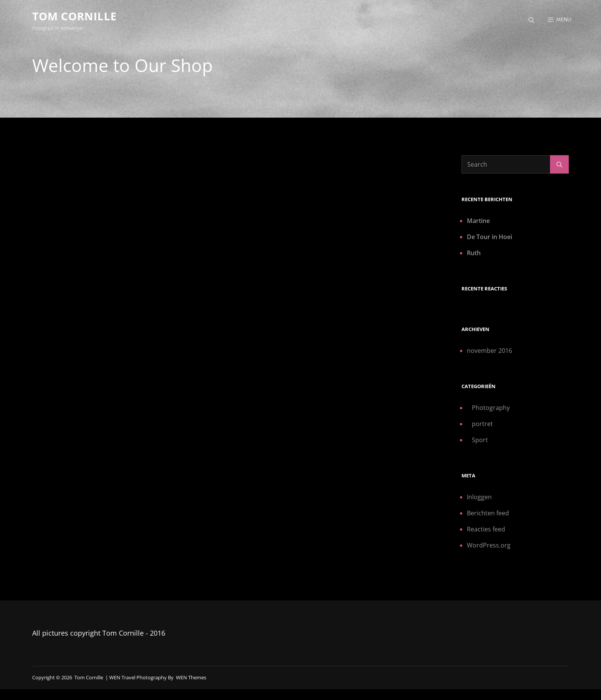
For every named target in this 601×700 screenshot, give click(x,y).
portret (482, 424)
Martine (478, 221)
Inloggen (479, 497)
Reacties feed (486, 529)
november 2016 (489, 351)
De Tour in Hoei (489, 237)
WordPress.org (489, 545)
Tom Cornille (75, 16)
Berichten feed (488, 513)
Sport (480, 440)
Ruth (474, 253)
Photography (491, 408)
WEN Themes (191, 677)
